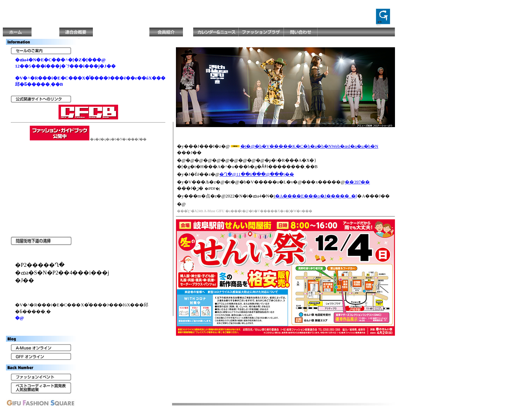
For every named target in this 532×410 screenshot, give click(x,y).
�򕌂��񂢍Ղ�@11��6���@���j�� (257, 174)
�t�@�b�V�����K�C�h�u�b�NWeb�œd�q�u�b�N (309, 146)
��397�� (357, 182)
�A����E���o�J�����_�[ (316, 196)
